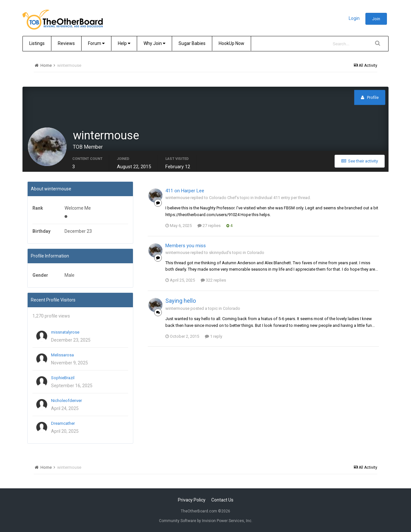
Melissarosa (62, 355)
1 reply (214, 336)
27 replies (209, 226)
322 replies (213, 280)
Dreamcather (63, 423)
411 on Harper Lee (185, 191)
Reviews (66, 43)
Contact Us (222, 500)
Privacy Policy (192, 500)
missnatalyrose (65, 332)
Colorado (256, 253)
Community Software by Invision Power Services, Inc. (206, 521)
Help (124, 43)
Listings (37, 43)
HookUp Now (232, 43)
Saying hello (181, 301)
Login (354, 18)
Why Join (154, 43)
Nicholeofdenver (66, 401)
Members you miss (186, 246)
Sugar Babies (192, 43)
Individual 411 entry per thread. (283, 198)
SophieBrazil (63, 378)
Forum (96, 43)
